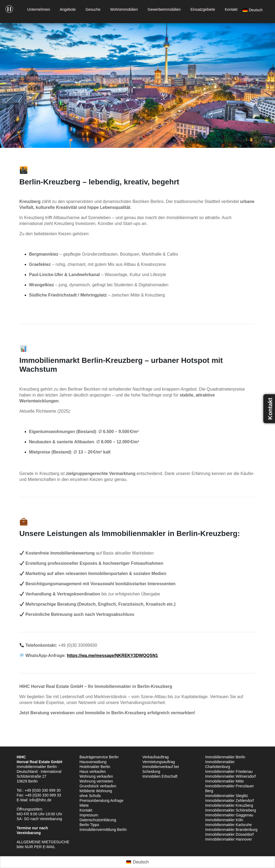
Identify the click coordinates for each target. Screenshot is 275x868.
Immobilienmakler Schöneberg (231, 810)
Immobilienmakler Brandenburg (231, 830)
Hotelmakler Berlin (95, 767)
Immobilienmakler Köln (224, 820)
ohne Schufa (90, 796)
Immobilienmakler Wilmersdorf (230, 776)
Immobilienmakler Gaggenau (229, 815)
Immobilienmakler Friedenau (229, 771)
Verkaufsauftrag (155, 757)
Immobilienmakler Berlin (225, 757)
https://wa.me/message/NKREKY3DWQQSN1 (112, 656)
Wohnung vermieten (96, 781)
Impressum (89, 815)
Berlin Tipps (89, 825)
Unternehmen (39, 9)
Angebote (68, 9)
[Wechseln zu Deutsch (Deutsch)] (137, 862)
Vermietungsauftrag (159, 762)
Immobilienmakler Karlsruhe (229, 825)
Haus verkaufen (93, 771)
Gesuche (93, 9)
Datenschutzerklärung (98, 820)
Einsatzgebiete (203, 9)
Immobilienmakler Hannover (229, 839)
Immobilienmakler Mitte (225, 781)
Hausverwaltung (93, 762)
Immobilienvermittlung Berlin (103, 830)
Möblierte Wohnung (96, 791)
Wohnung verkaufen (96, 776)
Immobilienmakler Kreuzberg (229, 805)
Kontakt (231, 9)
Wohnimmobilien (124, 9)
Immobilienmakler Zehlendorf (229, 801)
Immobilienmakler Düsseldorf (229, 834)
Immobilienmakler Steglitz (227, 796)
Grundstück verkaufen (98, 786)
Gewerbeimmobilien (164, 9)
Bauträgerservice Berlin (99, 757)
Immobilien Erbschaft (160, 776)
